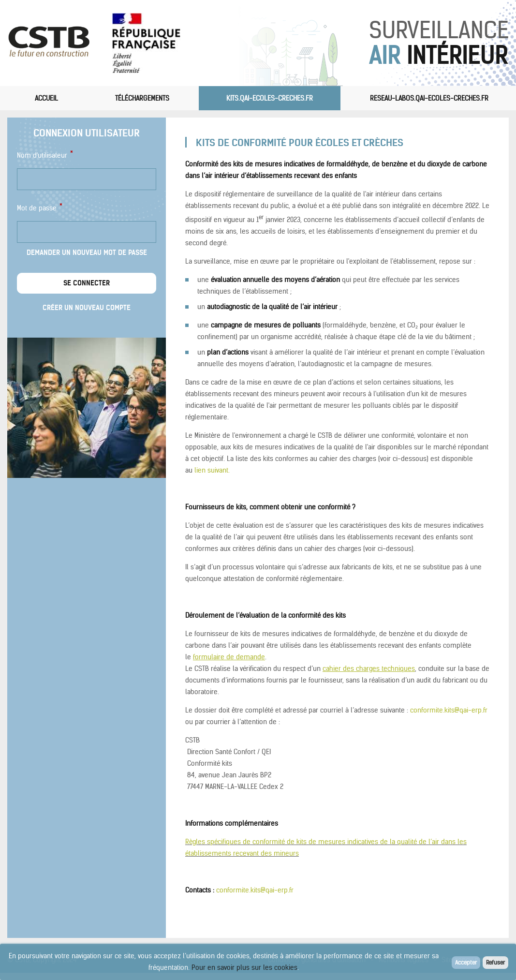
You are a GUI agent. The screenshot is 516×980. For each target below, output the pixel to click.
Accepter (466, 962)
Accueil (46, 98)
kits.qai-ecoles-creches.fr (270, 98)
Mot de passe (39, 207)
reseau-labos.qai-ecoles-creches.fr (429, 98)
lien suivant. (212, 470)
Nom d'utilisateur (44, 155)
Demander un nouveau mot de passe (87, 252)
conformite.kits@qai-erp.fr (449, 710)
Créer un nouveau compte (87, 308)
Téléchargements (142, 98)
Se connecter (87, 283)
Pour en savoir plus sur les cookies (244, 967)
